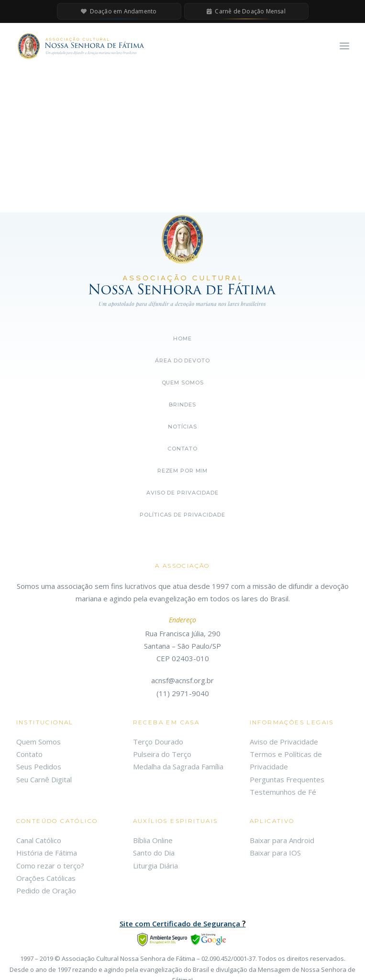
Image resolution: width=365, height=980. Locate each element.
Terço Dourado (158, 742)
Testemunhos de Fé (283, 792)
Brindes (182, 405)
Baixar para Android (282, 840)
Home (182, 338)
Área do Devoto (182, 360)
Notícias (182, 427)
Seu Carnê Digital (44, 779)
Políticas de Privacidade (182, 515)
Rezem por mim (182, 471)
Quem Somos (39, 742)
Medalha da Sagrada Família (178, 766)
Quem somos (183, 383)
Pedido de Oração (46, 890)
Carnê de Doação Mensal (246, 11)
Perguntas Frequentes (287, 779)
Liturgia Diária (155, 866)
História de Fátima (47, 853)
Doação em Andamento (119, 11)
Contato (182, 449)
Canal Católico (39, 840)
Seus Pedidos (39, 766)
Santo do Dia (154, 853)
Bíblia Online (153, 840)
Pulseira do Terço (162, 754)
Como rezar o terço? (50, 866)
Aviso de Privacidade (182, 493)
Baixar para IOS (275, 853)
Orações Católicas (46, 878)
